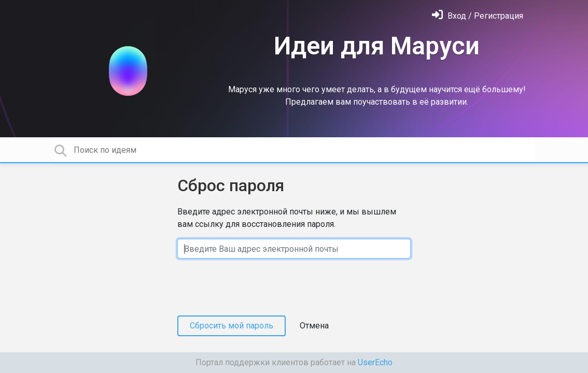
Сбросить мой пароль (232, 326)
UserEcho (375, 362)
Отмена (314, 326)
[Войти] (478, 16)
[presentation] (256, 287)
